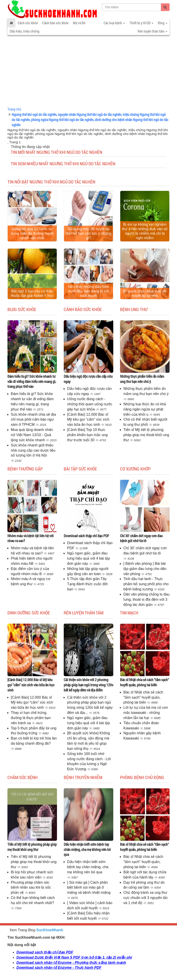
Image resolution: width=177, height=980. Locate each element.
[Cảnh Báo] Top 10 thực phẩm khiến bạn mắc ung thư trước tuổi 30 (87, 435)
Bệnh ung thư (134, 309)
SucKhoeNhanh (50, 930)
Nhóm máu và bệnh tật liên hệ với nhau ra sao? (31, 538)
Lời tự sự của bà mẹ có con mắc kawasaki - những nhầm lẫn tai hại (146, 713)
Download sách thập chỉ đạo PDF (86, 536)
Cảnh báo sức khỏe (55, 23)
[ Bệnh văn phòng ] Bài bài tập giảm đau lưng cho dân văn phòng (145, 569)
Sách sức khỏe (28, 23)
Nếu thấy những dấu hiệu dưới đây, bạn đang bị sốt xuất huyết (88, 291)
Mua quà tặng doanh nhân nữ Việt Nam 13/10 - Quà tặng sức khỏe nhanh (32, 435)
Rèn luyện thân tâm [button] (152, 31)
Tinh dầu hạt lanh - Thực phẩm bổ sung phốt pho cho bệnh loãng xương (146, 584)
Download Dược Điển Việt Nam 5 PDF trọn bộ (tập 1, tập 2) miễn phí (74, 957)
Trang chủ (14, 109)
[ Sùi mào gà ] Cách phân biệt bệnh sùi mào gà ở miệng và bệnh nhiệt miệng (89, 888)
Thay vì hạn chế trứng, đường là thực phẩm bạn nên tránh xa (31, 718)
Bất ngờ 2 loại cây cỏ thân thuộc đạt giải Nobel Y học (32, 293)
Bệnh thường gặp (25, 469)
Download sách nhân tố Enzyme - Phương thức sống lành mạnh (71, 963)
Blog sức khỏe (22, 309)
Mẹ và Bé (79, 23)
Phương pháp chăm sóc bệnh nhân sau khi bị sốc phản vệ (31, 888)
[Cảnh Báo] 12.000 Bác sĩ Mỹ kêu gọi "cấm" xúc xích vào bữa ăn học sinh (88, 420)
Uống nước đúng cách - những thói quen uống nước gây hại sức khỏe (90, 404)
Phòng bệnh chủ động (142, 777)
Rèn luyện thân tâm (84, 613)
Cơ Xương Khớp (135, 469)
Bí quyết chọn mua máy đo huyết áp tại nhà (145, 293)
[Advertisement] (88, 72)
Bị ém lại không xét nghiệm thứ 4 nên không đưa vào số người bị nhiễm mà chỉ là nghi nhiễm (145, 231)
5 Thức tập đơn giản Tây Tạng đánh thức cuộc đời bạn (87, 584)
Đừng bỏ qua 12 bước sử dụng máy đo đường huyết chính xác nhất (32, 233)
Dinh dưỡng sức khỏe (29, 613)
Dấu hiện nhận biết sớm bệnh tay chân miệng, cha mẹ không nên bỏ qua (87, 849)
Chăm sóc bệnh (23, 777)
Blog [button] (163, 23)
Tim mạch (129, 613)
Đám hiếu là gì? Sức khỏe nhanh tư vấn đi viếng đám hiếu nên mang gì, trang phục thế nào (32, 381)
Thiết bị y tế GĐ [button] (141, 23)
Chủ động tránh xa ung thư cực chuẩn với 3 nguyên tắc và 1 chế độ (146, 898)
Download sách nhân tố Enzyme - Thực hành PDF (59, 968)
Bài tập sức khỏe (80, 469)
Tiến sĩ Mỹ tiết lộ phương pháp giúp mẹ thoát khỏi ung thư (146, 435)
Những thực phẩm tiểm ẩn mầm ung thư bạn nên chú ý (142, 379)
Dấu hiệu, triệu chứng (25, 31)
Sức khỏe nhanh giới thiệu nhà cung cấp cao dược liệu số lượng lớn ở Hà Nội (33, 450)
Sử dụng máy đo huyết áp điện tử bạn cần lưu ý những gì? (88, 233)
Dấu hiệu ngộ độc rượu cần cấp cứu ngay (88, 379)
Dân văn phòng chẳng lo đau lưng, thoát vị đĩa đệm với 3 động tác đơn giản (146, 599)
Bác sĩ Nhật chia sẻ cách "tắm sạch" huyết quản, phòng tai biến (144, 682)
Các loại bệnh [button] (114, 23)
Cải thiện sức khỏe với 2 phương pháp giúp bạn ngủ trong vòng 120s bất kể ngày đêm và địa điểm (88, 685)
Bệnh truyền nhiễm (83, 777)
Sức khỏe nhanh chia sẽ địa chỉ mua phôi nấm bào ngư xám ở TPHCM (33, 420)
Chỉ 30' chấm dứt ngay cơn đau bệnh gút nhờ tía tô (141, 538)
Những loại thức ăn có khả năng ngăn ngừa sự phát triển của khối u (145, 409)
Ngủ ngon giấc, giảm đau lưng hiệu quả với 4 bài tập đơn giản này (88, 558)
